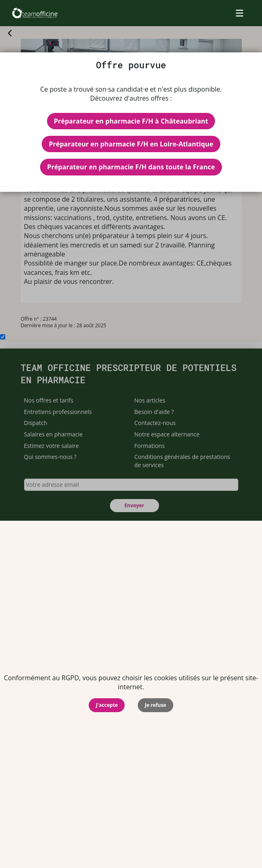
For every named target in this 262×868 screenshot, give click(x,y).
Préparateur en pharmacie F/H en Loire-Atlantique (131, 144)
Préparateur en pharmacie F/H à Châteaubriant (131, 121)
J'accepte (107, 705)
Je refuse (155, 705)
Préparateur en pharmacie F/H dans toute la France (131, 167)
